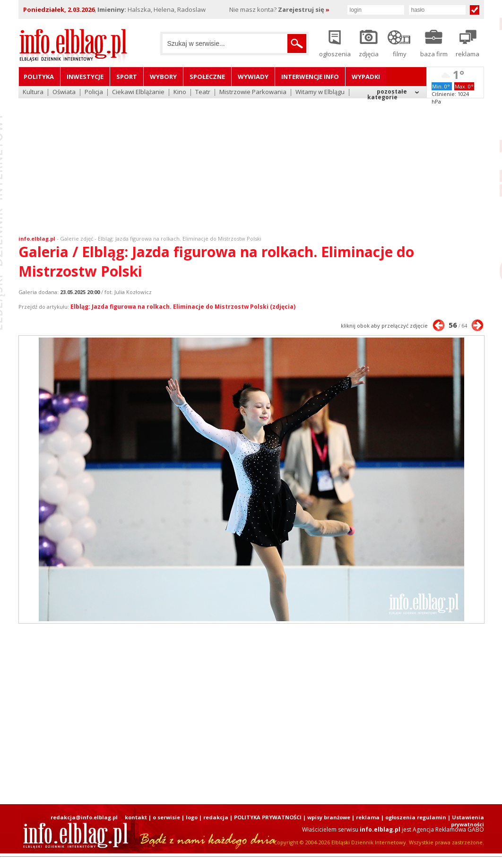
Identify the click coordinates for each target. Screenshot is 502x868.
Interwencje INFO (310, 77)
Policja (94, 92)
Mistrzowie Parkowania (253, 92)
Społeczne (207, 77)
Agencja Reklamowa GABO (448, 829)
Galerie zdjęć (77, 239)
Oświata (64, 92)
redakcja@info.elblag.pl (84, 817)
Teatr (203, 92)
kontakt (136, 817)
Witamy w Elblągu (320, 92)
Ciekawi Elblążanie (138, 92)
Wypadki (366, 77)
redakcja (216, 817)
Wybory (163, 77)
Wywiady (253, 77)
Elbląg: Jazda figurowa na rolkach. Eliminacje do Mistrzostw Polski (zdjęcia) (183, 307)
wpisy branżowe (329, 817)
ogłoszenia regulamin (416, 817)
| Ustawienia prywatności (466, 821)
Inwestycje (85, 77)
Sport (127, 77)
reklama (368, 817)
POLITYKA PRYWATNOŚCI (268, 817)
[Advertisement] (251, 161)
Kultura (33, 92)
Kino (180, 92)
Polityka (39, 77)
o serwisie (166, 817)
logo (192, 817)
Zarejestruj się (304, 9)
